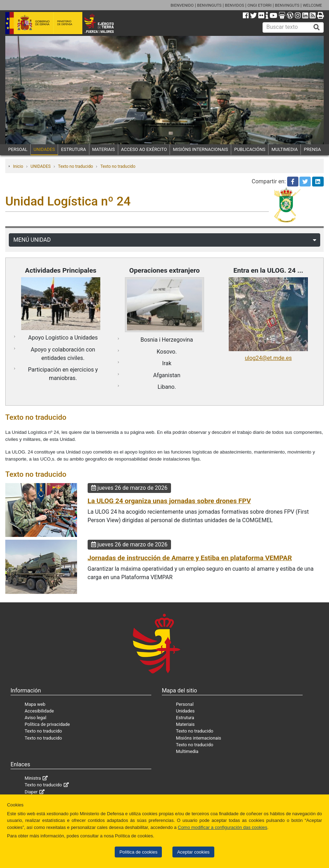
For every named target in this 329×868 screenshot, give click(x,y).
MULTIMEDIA (285, 149)
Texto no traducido (75, 166)
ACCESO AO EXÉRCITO (144, 149)
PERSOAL (18, 149)
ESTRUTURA (74, 149)
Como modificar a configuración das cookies (222, 827)
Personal (185, 704)
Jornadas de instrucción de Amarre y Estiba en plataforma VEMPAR (190, 558)
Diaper (31, 792)
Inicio (18, 166)
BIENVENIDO (182, 5)
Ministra (33, 778)
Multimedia (187, 751)
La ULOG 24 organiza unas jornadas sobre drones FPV (169, 501)
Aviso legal (36, 718)
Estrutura (185, 718)
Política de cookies (138, 852)
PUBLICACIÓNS (250, 149)
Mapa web (35, 704)
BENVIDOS (235, 5)
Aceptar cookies (193, 852)
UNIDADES (44, 149)
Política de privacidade (47, 724)
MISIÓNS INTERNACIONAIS (201, 149)
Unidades (185, 711)
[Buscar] (317, 27)
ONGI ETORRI (260, 5)
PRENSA (312, 149)
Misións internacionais (199, 738)
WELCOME (312, 5)
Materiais (185, 724)
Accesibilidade (39, 711)
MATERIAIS (104, 149)
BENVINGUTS (209, 5)
